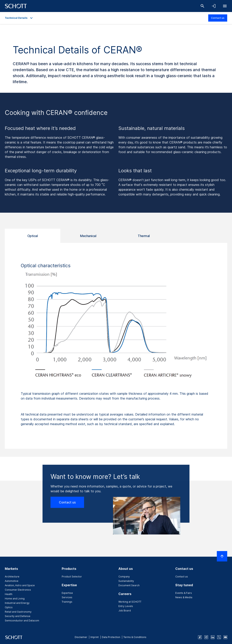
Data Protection (111, 637)
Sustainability (126, 581)
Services (67, 597)
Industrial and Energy (17, 603)
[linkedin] (213, 637)
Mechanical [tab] (88, 236)
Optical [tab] (33, 236)
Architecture (12, 577)
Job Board (125, 611)
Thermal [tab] (144, 236)
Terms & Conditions (135, 637)
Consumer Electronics (18, 590)
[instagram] (206, 637)
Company (124, 577)
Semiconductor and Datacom (22, 621)
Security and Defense (18, 616)
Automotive (12, 581)
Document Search (129, 585)
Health (9, 594)
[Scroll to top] (222, 556)
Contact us (218, 18)
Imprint (95, 637)
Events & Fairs (184, 593)
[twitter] (219, 637)
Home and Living (15, 599)
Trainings (67, 602)
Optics (9, 607)
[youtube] (225, 637)
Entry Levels (126, 606)
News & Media (184, 597)
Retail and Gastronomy (18, 612)
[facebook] (200, 637)
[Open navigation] (225, 6)
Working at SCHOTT (130, 602)
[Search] (202, 6)
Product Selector (72, 577)
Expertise (67, 593)
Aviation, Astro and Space (20, 585)
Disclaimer (81, 637)
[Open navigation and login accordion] (214, 6)
